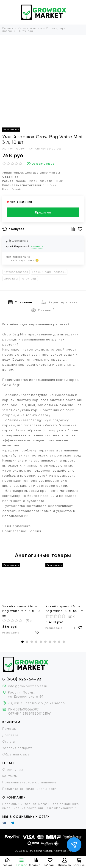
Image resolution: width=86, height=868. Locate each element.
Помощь (9, 729)
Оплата (9, 741)
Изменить (37, 246)
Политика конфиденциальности (29, 789)
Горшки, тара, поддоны (49, 272)
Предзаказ (43, 212)
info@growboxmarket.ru (28, 686)
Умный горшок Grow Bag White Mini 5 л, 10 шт (21, 611)
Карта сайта (63, 851)
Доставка (10, 735)
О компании (13, 769)
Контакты (10, 776)
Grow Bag (11, 279)
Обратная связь (16, 754)
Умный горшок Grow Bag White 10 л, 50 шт (64, 608)
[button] (22, 642)
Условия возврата (18, 748)
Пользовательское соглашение (29, 782)
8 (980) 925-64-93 (22, 679)
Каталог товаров (16, 272)
